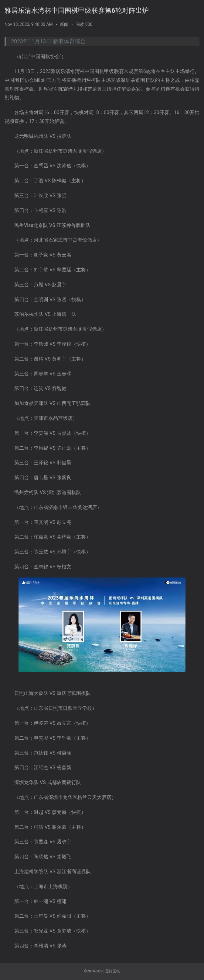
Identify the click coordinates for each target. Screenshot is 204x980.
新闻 (64, 24)
